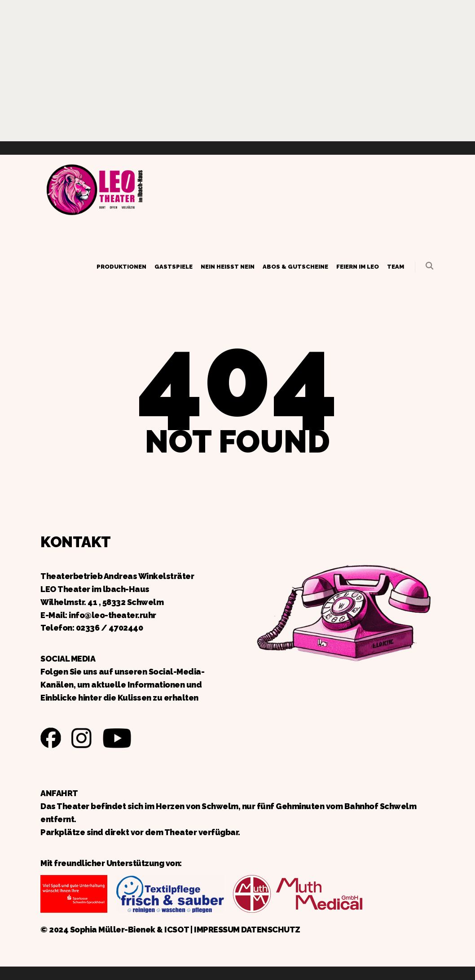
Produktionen (121, 267)
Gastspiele (174, 267)
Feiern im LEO (358, 267)
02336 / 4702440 (110, 628)
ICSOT (177, 930)
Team (396, 267)
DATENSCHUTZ (271, 930)
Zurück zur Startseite (94, 188)
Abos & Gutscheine (295, 267)
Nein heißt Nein (228, 267)
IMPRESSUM (217, 930)
